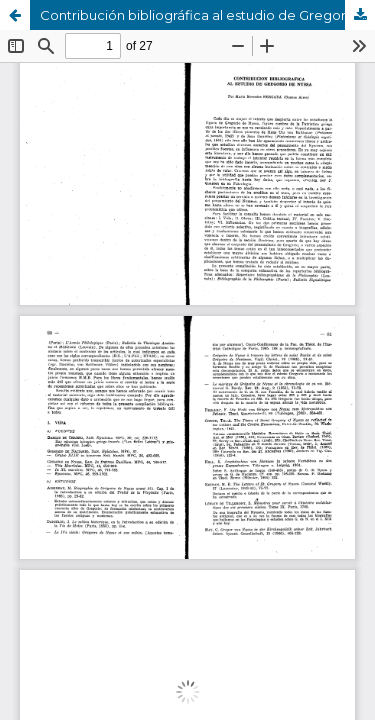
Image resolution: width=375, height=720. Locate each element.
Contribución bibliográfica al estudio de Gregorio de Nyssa (207, 15)
